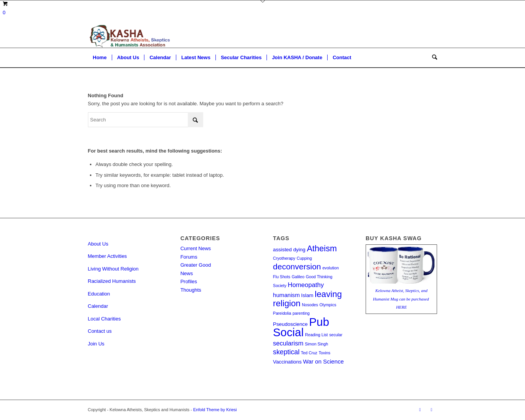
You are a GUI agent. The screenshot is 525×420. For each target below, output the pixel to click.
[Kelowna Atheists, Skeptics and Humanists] (129, 36)
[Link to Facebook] (432, 410)
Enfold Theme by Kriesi (215, 410)
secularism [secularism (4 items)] (288, 343)
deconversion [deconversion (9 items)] (297, 266)
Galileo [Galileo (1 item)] (298, 277)
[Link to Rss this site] (420, 410)
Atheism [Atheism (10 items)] (322, 248)
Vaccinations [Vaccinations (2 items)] (287, 362)
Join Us (96, 344)
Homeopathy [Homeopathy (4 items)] (306, 285)
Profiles (189, 281)
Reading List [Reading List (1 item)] (316, 335)
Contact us (100, 331)
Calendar (98, 306)
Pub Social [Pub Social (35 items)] (301, 327)
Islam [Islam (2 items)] (307, 295)
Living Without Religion (113, 269)
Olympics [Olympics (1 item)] (328, 305)
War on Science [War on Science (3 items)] (323, 361)
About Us (98, 244)
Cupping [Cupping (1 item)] (304, 258)
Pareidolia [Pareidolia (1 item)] (282, 313)
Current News (196, 248)
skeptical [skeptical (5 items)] (286, 352)
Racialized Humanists (112, 281)
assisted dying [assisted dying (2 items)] (289, 250)
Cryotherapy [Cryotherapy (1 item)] (284, 258)
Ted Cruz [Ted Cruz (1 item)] (309, 353)
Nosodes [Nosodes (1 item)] (310, 305)
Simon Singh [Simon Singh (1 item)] (316, 344)
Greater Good (196, 265)
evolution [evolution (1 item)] (330, 268)
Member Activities (108, 256)
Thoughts (191, 290)
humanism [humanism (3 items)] (287, 295)
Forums (189, 257)
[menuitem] (100, 58)
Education (99, 294)
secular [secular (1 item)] (336, 335)
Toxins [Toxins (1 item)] (325, 353)
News (187, 273)
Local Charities (104, 319)
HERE (401, 307)
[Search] (432, 58)
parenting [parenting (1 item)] (301, 313)
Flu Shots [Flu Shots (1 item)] (282, 277)
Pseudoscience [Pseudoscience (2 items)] (290, 324)
